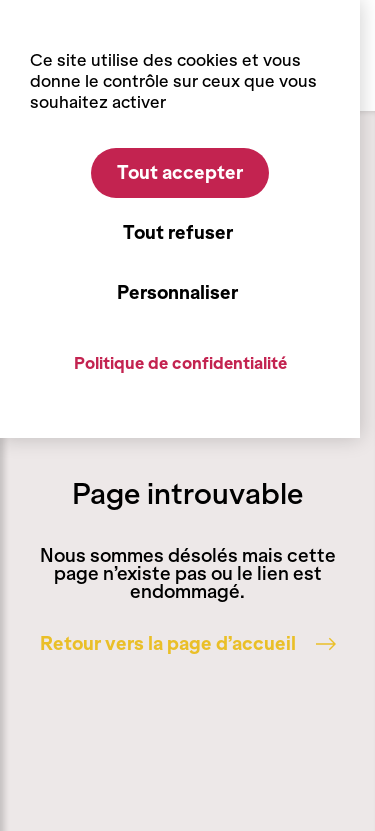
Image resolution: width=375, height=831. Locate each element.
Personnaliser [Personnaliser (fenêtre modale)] (177, 293)
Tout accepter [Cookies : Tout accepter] (180, 173)
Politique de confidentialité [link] (180, 363)
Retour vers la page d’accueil (188, 644)
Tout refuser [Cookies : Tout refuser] (178, 233)
